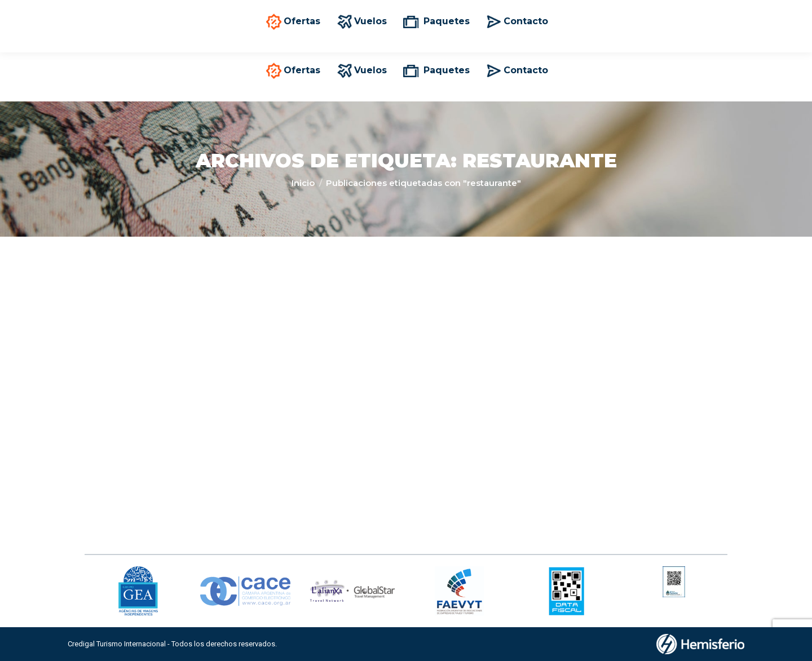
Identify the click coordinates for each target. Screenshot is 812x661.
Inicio (303, 183)
